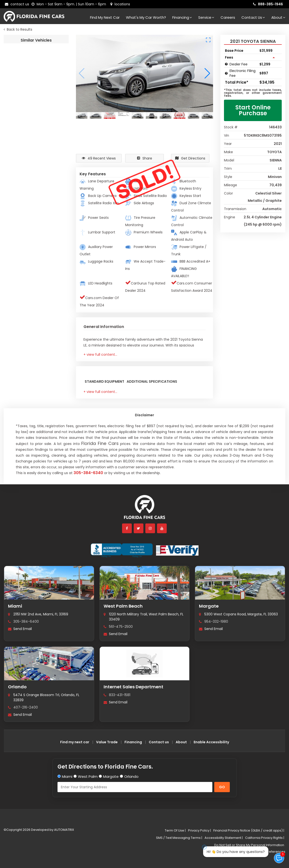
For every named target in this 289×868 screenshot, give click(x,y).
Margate (209, 606)
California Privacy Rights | (265, 838)
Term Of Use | (175, 830)
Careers (228, 17)
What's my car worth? (146, 17)
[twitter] (139, 528)
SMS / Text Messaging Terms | (179, 838)
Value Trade (107, 742)
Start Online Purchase (253, 110)
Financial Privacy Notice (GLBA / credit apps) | (249, 830)
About (278, 17)
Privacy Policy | (199, 830)
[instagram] (150, 528)
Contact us (159, 742)
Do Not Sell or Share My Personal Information (249, 845)
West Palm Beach (123, 606)
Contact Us (253, 17)
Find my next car (105, 17)
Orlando (17, 687)
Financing (182, 17)
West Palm (88, 776)
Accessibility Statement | (224, 838)
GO (222, 787)
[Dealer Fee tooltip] (226, 64)
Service (206, 17)
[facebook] (127, 528)
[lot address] (120, 4)
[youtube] (162, 528)
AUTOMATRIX (64, 830)
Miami (15, 606)
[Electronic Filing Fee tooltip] (226, 73)
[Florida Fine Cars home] (145, 509)
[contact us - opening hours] (70, 4)
